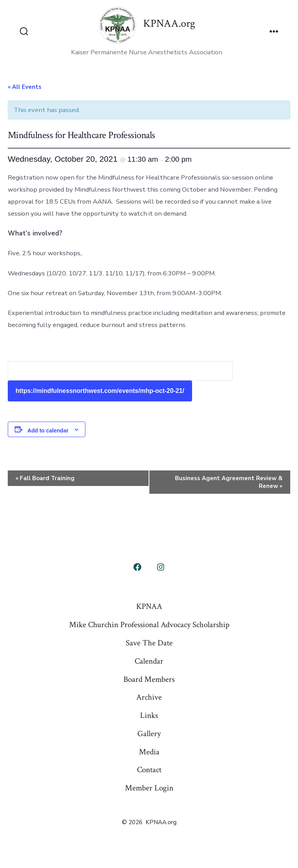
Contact (149, 770)
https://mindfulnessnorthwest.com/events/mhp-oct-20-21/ (100, 391)
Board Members (149, 679)
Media (149, 752)
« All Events (25, 87)
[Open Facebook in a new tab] (137, 567)
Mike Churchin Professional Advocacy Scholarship (149, 625)
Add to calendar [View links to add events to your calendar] (48, 431)
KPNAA (149, 606)
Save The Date (149, 643)
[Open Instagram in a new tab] (161, 567)
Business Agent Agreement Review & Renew (229, 482)
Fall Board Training (45, 478)
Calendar (149, 661)
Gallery (149, 734)
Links (149, 715)
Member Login (149, 788)
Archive (149, 697)
